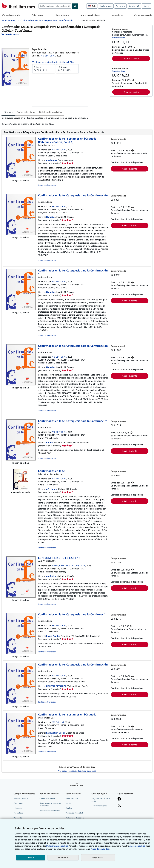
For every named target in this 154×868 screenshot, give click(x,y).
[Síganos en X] (119, 806)
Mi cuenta (18, 808)
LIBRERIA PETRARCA (56, 686)
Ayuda (146, 6)
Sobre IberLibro (72, 798)
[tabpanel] (54, 121)
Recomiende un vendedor (50, 811)
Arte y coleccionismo (90, 15)
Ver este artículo (119, 38)
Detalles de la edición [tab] (50, 112)
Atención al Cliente (99, 806)
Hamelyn (51, 217)
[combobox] (55, 6)
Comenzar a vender (143, 15)
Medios (68, 803)
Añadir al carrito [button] (131, 58)
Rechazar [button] (63, 858)
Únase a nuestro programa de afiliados (50, 804)
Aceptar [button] (31, 858)
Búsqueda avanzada (11, 15)
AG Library (52, 489)
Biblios (50, 442)
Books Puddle (53, 636)
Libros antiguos (62, 15)
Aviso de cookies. (137, 846)
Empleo (69, 808)
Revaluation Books (55, 733)
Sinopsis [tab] (8, 112)
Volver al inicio (77, 785)
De (44, 69)
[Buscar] (75, 6)
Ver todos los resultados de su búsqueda (77, 771)
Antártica (51, 576)
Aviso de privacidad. (100, 849)
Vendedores (117, 15)
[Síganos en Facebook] (119, 799)
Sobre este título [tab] (26, 112)
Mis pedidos (18, 813)
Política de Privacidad (74, 813)
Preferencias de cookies (57, 846)
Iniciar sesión (106, 6)
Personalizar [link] (98, 857)
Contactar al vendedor (47, 185)
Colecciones (37, 15)
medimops (51, 160)
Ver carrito (18, 818)
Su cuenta (120, 6)
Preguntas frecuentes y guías (101, 800)
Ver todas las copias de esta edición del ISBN (53, 62)
